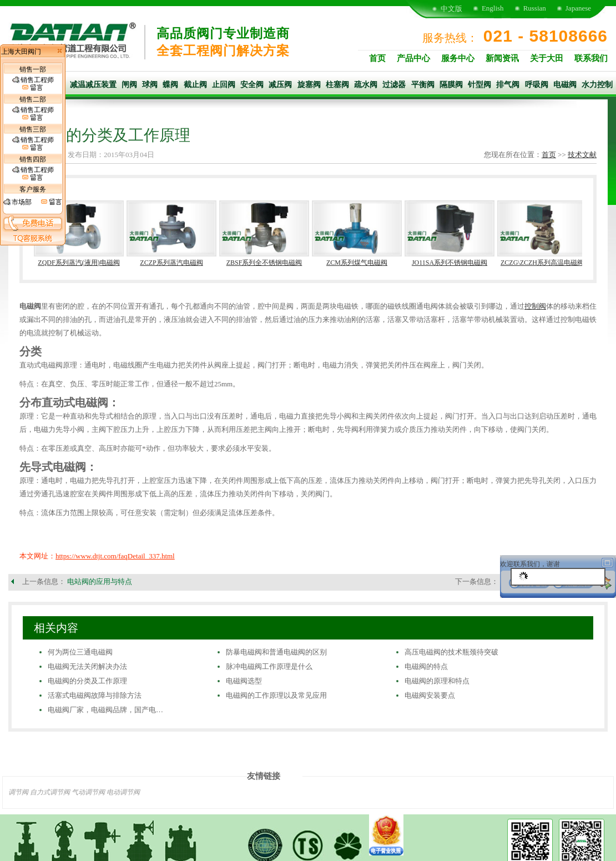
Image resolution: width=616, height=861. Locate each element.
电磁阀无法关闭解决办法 (87, 666)
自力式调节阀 (50, 792)
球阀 (150, 85)
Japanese (578, 8)
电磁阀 (565, 85)
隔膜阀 (451, 85)
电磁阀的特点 (426, 666)
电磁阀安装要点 (430, 695)
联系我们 (591, 58)
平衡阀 (423, 85)
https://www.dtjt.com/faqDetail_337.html (115, 556)
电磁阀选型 (244, 681)
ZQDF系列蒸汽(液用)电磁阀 (79, 263)
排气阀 (508, 85)
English (493, 8)
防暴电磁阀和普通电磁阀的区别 (276, 652)
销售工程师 (33, 84)
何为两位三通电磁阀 (80, 652)
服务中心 (458, 58)
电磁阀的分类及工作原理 (87, 681)
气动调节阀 (88, 792)
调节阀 (18, 792)
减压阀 (280, 85)
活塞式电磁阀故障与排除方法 (95, 695)
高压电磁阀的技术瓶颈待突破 (451, 652)
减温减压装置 (93, 85)
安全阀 (252, 85)
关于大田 (547, 58)
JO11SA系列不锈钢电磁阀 (450, 263)
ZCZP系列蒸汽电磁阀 (171, 263)
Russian (535, 8)
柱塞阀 (337, 85)
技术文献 (582, 155)
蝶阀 (170, 85)
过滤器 (394, 85)
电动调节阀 (123, 792)
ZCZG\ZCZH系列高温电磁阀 (542, 263)
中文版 (451, 9)
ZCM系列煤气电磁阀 (357, 263)
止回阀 (224, 85)
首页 (377, 58)
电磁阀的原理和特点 (437, 681)
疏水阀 (366, 85)
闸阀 (129, 85)
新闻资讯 (502, 58)
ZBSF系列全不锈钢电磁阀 (264, 263)
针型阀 (479, 85)
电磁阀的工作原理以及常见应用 (276, 695)
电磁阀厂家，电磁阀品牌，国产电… (105, 710)
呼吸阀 (537, 85)
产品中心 (413, 58)
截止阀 (195, 85)
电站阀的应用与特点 (100, 581)
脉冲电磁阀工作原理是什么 (269, 666)
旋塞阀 (309, 85)
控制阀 (535, 306)
